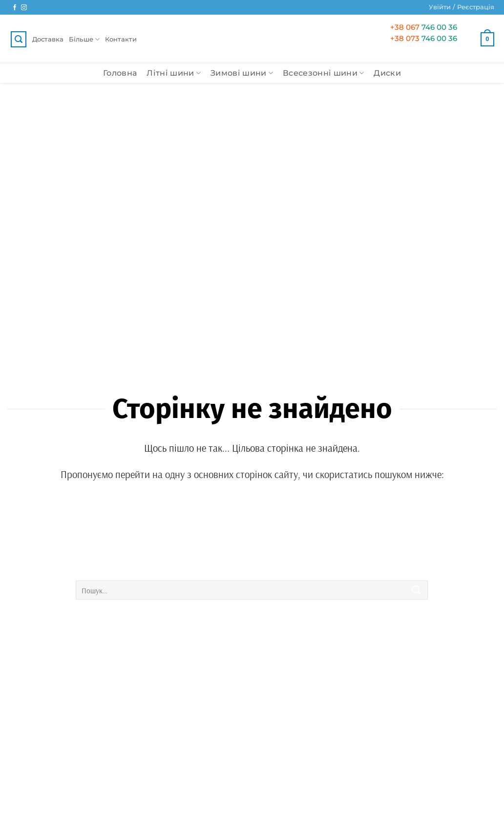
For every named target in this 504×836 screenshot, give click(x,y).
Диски (387, 73)
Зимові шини (242, 73)
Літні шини (174, 73)
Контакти (121, 39)
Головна (120, 73)
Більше (84, 39)
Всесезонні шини (323, 73)
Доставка (48, 39)
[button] (462, 7)
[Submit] (417, 590)
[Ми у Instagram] (24, 8)
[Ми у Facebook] (15, 8)
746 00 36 (424, 27)
